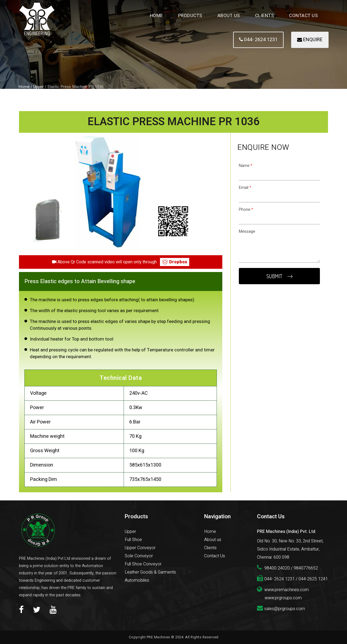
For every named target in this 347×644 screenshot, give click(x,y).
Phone (246, 209)
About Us (229, 16)
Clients (265, 16)
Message (247, 231)
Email (245, 187)
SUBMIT (279, 276)
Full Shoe (133, 540)
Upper (130, 532)
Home (156, 16)
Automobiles (137, 580)
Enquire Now (263, 148)
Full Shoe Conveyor (143, 564)
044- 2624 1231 (258, 40)
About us (213, 540)
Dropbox (175, 262)
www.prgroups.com (283, 598)
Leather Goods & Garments (150, 572)
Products (190, 16)
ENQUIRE (310, 40)
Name (246, 166)
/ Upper (37, 87)
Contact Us (303, 16)
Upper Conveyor (140, 548)
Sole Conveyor (139, 556)
